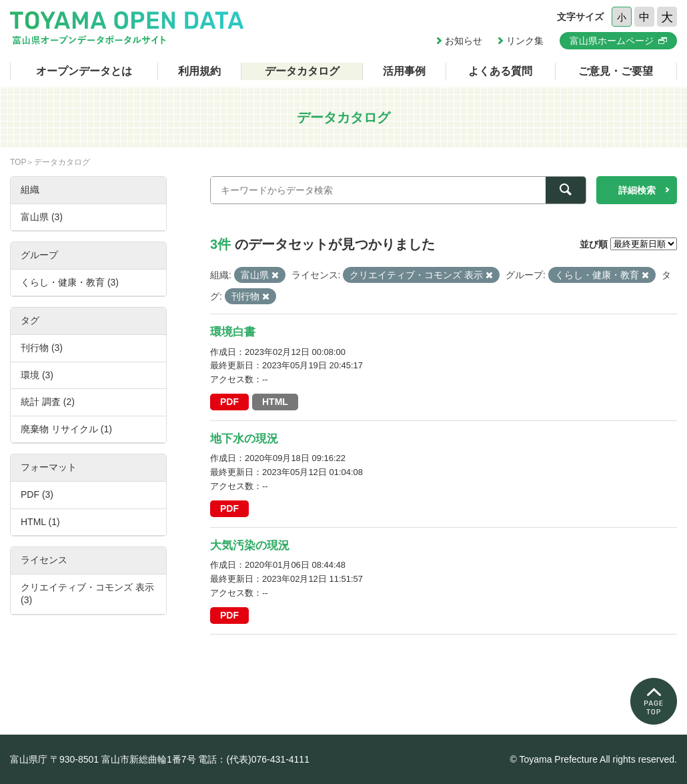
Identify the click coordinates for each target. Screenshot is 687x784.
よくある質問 (500, 71)
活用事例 (404, 71)
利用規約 (199, 71)
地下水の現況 (244, 439)
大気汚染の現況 (250, 545)
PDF (229, 402)
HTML (275, 402)
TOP (18, 162)
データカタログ (302, 71)
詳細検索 (637, 190)
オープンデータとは (84, 71)
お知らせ (464, 41)
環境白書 (233, 332)
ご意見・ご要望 (616, 71)
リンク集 (525, 41)
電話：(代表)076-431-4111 (254, 759)
